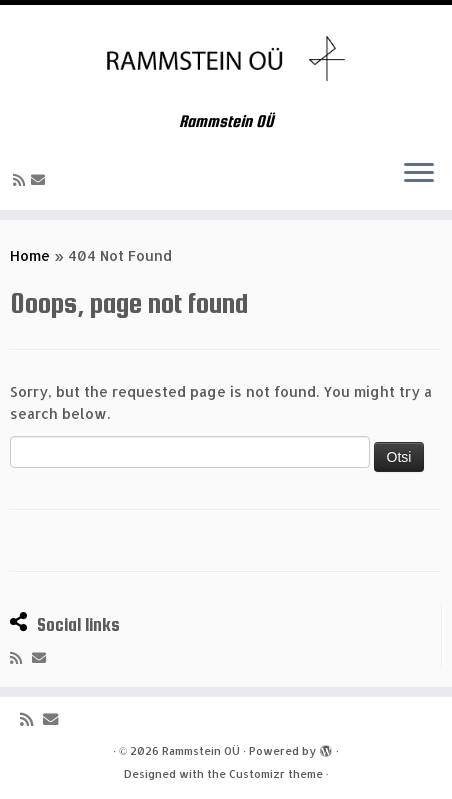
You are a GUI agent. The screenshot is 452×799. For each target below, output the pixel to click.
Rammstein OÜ (201, 751)
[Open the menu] (419, 174)
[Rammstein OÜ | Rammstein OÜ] (226, 58)
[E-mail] (41, 179)
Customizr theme (276, 774)
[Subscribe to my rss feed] (22, 179)
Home (30, 255)
